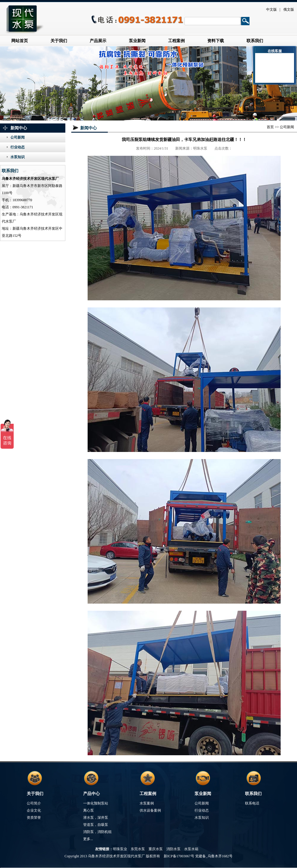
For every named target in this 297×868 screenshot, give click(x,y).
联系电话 (252, 803)
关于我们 (59, 41)
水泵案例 (147, 803)
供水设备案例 (150, 810)
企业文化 (34, 810)
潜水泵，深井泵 (96, 818)
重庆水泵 (156, 849)
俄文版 (289, 9)
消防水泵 (173, 849)
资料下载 (216, 41)
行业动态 (18, 147)
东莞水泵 (138, 849)
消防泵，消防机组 (97, 832)
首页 (270, 127)
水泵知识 (18, 157)
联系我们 (255, 41)
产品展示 (98, 41)
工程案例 (176, 41)
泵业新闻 (137, 41)
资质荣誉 (34, 818)
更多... (88, 839)
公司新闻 (18, 137)
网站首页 (20, 41)
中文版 (271, 9)
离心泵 (89, 810)
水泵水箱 (191, 849)
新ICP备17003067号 (179, 856)
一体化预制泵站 (96, 803)
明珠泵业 (120, 849)
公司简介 (34, 803)
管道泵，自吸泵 (96, 825)
